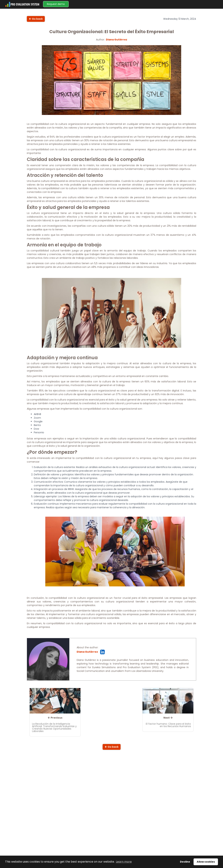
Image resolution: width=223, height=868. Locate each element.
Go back (36, 19)
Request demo (56, 4)
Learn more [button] (124, 862)
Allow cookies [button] (206, 862)
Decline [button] (185, 862)
